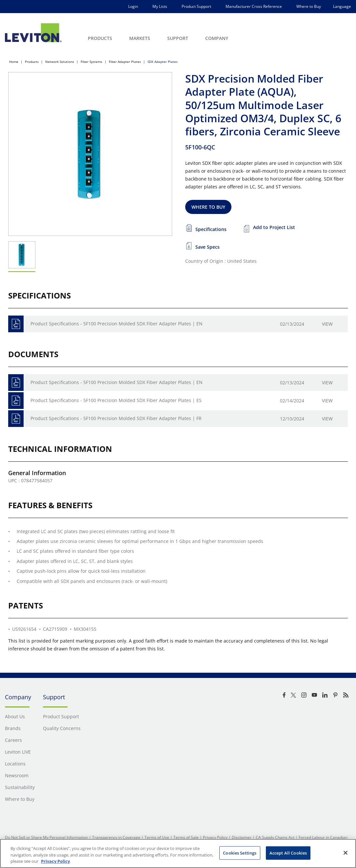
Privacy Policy (215, 837)
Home (14, 62)
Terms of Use (157, 837)
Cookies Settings (240, 853)
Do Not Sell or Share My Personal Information (46, 837)
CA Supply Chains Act (275, 837)
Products (32, 62)
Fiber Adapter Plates (125, 62)
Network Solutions (60, 62)
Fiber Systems (91, 62)
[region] (178, 853)
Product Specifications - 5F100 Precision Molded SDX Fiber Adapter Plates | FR (116, 418)
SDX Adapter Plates (163, 62)
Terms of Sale (186, 837)
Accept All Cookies (288, 853)
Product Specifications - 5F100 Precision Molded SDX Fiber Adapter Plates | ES (116, 400)
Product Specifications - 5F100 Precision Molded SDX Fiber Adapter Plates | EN (117, 324)
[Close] (346, 853)
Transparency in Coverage (116, 837)
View (327, 324)
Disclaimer (242, 837)
